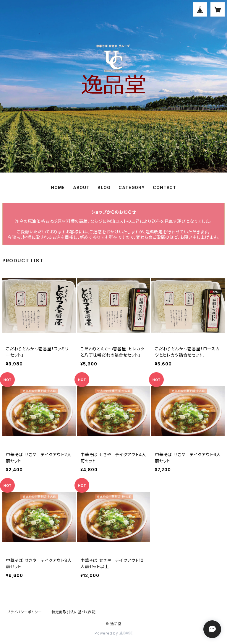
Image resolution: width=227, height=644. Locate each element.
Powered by (113, 633)
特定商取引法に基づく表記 (74, 612)
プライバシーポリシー (25, 612)
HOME (58, 187)
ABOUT (81, 187)
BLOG (104, 187)
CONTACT (164, 187)
